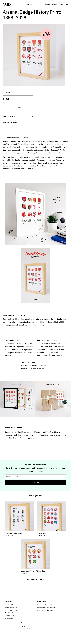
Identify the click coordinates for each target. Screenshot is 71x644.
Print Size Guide (25, 626)
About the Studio (26, 629)
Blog (61, 4)
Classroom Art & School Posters (46, 605)
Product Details (9, 116)
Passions (28, 4)
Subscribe (35, 483)
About (55, 4)
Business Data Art (10, 616)
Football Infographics (11, 608)
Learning (38, 4)
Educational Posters (10, 605)
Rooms (47, 4)
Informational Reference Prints (46, 608)
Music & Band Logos (11, 610)
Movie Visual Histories (11, 613)
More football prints (35, 579)
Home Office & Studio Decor (45, 610)
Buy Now (18, 108)
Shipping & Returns (10, 123)
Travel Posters (9, 618)
